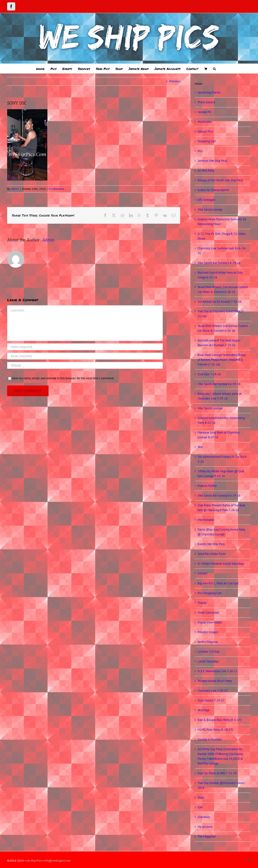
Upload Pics (205, 131)
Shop (201, 797)
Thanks (202, 603)
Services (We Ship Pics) (212, 161)
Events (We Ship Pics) (211, 544)
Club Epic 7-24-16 (209, 374)
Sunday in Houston (210, 739)
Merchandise (206, 520)
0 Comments (57, 189)
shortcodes (205, 122)
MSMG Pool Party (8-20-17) (215, 730)
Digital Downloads (210, 622)
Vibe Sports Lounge (210, 210)
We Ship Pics (34, 861)
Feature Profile (207, 486)
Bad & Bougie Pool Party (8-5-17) (219, 720)
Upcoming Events (209, 92)
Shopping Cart (207, 141)
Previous (175, 81)
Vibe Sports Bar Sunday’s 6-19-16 (219, 263)
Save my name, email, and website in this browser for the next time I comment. (63, 378)
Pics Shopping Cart (209, 593)
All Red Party (206, 170)
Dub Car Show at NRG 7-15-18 (217, 773)
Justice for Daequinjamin (213, 190)
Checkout (204, 817)
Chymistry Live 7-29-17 (213, 691)
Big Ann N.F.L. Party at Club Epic (218, 583)
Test (200, 447)
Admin (15, 189)
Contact (202, 573)
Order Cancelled (208, 613)
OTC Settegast (206, 200)
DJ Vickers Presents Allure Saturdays (221, 564)
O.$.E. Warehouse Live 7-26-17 (217, 671)
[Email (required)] (85, 356)
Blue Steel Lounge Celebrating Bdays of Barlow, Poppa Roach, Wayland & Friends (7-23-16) (222, 360)
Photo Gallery (206, 102)
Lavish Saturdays (208, 661)
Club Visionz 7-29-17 (211, 700)
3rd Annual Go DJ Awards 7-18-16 (219, 302)
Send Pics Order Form (212, 554)
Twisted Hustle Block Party (215, 681)
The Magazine (207, 836)
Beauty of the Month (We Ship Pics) (220, 180)
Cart (200, 807)
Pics (200, 151)
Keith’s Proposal (208, 642)
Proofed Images (208, 632)
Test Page (204, 710)
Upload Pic (204, 112)
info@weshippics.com (57, 861)
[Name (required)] (85, 347)
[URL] (85, 365)
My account (205, 827)
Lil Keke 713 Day (208, 652)
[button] (214, 69)
